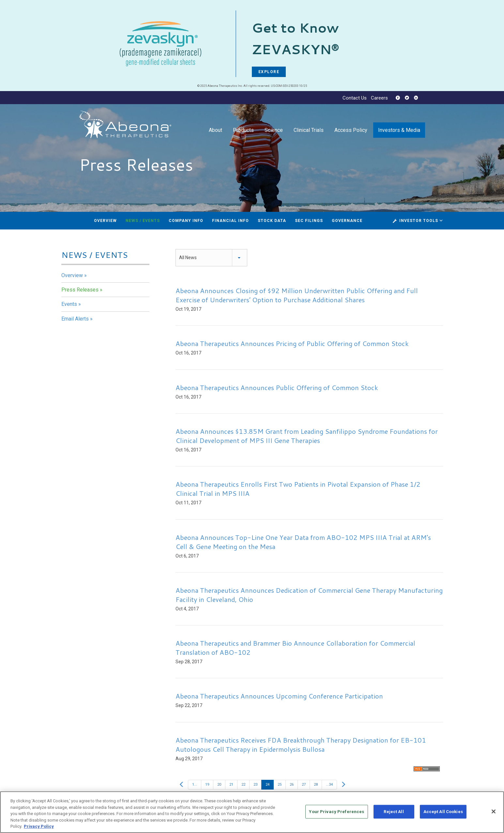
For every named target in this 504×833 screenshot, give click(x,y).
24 (267, 785)
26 (292, 785)
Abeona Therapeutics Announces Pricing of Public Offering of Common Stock (292, 343)
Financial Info (230, 221)
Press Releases (80, 290)
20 (219, 785)
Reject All (394, 814)
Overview (105, 221)
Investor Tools (419, 221)
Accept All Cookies (443, 814)
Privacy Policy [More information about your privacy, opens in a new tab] (39, 829)
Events (69, 304)
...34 (329, 785)
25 (280, 785)
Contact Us (355, 98)
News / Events (143, 221)
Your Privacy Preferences (336, 814)
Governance (347, 221)
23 (255, 785)
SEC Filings (309, 221)
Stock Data (272, 221)
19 (207, 785)
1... (195, 785)
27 (304, 785)
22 (243, 785)
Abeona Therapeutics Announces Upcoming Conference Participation (279, 696)
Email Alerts (75, 319)
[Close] (494, 814)
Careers (379, 98)
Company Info (186, 221)
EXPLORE (269, 72)
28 (316, 785)
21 (231, 785)
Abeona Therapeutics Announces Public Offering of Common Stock (277, 387)
